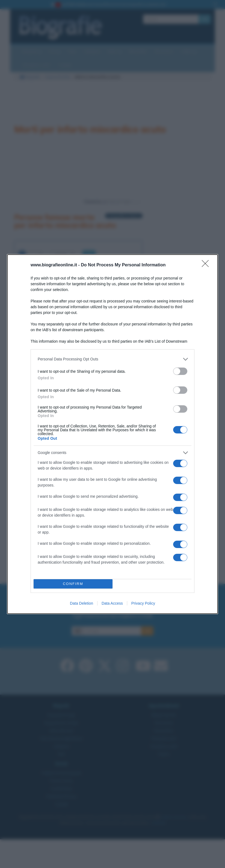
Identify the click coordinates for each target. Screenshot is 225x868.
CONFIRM (73, 584)
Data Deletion (82, 603)
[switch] (180, 371)
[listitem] (112, 359)
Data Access (112, 603)
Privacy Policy (143, 603)
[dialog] (112, 434)
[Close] (207, 265)
